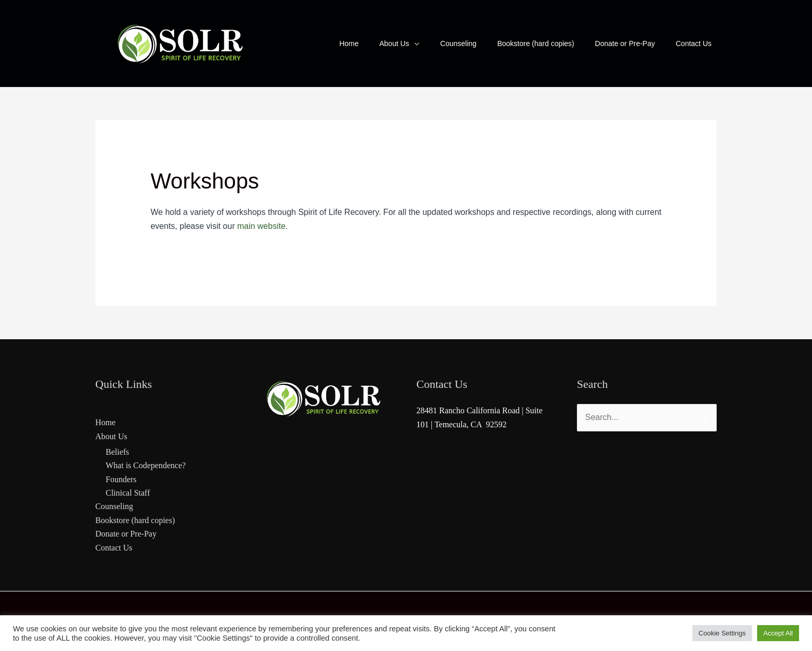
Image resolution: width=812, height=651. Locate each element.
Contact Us (114, 548)
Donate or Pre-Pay (126, 534)
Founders (121, 479)
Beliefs (117, 452)
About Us (111, 436)
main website (261, 226)
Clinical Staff (128, 493)
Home (105, 422)
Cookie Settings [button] (722, 633)
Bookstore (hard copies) (135, 520)
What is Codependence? (146, 465)
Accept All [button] (778, 633)
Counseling (114, 506)
